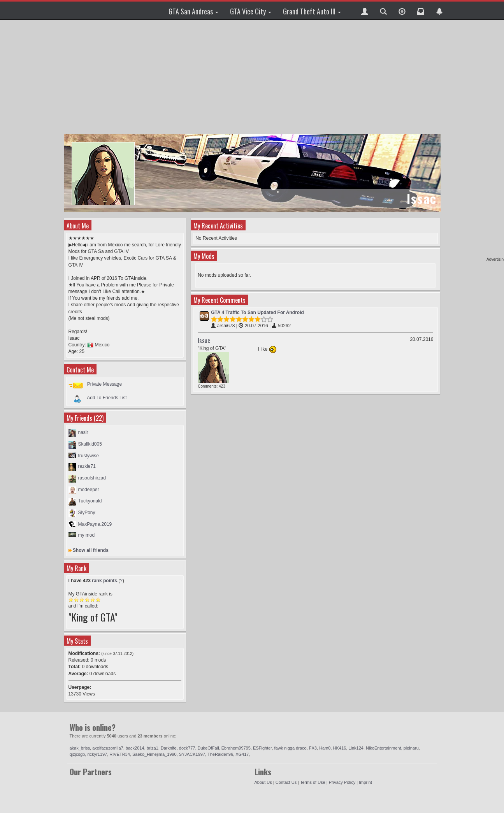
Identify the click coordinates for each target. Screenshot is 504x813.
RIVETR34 (120, 754)
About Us (263, 782)
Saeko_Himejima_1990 (155, 754)
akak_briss (80, 748)
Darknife (169, 748)
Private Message (104, 384)
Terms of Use (313, 782)
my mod (87, 535)
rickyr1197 (97, 754)
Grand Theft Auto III (312, 11)
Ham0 (325, 748)
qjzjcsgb (77, 754)
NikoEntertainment (384, 748)
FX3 (313, 748)
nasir (83, 432)
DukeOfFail (208, 748)
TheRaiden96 (220, 754)
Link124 (356, 748)
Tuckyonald (90, 501)
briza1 (153, 748)
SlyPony (87, 513)
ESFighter (262, 748)
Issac (204, 341)
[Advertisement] (253, 78)
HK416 (340, 748)
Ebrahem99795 (236, 748)
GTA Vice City (251, 11)
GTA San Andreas (193, 11)
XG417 (242, 754)
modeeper (89, 490)
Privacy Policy (342, 782)
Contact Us (286, 782)
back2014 (135, 748)
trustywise (89, 456)
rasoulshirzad (92, 478)
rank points (104, 581)
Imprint (365, 782)
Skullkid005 (90, 444)
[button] (365, 11)
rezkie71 (87, 466)
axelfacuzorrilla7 (108, 748)
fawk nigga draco (291, 748)
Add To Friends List (107, 397)
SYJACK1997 (192, 754)
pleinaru (411, 748)
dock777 (187, 748)
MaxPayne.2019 (95, 524)
